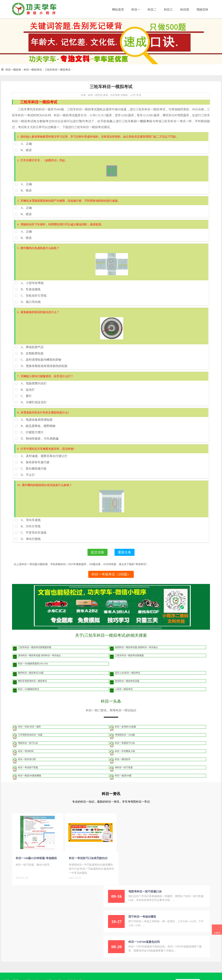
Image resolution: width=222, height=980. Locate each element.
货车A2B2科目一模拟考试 (128, 678)
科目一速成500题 (123, 781)
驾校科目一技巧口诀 (27, 748)
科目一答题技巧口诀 (125, 748)
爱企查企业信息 (91, 938)
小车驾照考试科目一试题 (29, 740)
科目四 (184, 9)
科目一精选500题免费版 (29, 781)
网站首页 (117, 9)
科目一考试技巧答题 (27, 773)
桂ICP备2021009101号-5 (60, 938)
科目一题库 (10, 915)
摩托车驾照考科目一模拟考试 (31, 686)
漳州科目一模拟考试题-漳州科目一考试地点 (38, 661)
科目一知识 (52, 915)
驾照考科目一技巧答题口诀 (154, 824)
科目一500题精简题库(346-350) (32, 669)
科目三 (167, 9)
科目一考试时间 (25, 756)
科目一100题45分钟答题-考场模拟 (35, 864)
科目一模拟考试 (32, 72)
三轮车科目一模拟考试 (57, 72)
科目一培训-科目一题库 (28, 732)
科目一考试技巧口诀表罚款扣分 (83, 864)
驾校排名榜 (73, 915)
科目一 (135, 9)
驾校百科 (201, 9)
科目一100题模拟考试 (28, 694)
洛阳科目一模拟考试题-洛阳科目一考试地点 (136, 652)
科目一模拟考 (12, 72)
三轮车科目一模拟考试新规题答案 (34, 652)
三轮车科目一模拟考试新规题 (129, 661)
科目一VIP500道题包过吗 (153, 875)
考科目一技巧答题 (124, 773)
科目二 (151, 9)
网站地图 (78, 938)
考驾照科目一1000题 (125, 740)
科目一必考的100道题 (125, 732)
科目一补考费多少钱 (125, 756)
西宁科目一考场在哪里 (152, 850)
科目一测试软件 (123, 764)
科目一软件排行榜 (26, 764)
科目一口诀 (31, 915)
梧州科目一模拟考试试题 (127, 686)
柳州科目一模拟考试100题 (30, 678)
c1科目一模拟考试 (124, 694)
